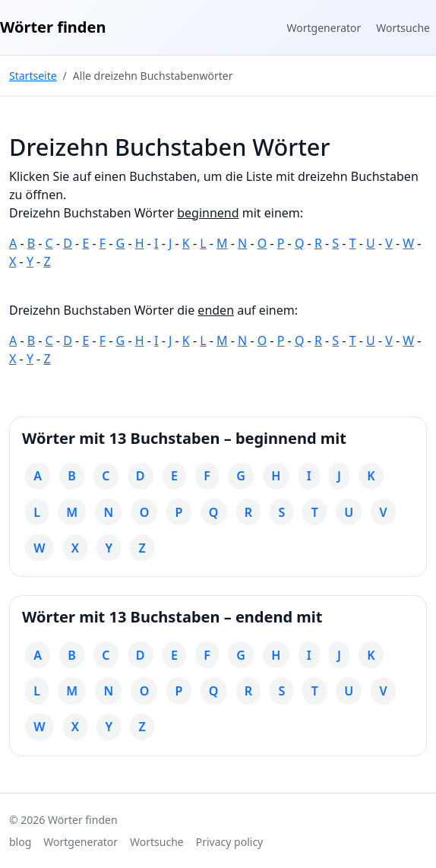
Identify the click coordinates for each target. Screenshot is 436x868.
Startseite (33, 76)
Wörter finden (53, 27)
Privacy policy (230, 842)
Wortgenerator (324, 28)
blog (20, 842)
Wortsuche (403, 28)
